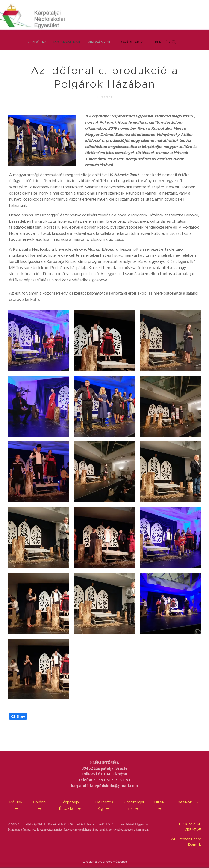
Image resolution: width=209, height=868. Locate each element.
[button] (166, 42)
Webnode (105, 862)
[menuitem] (38, 42)
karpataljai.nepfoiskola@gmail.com (104, 786)
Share (18, 716)
